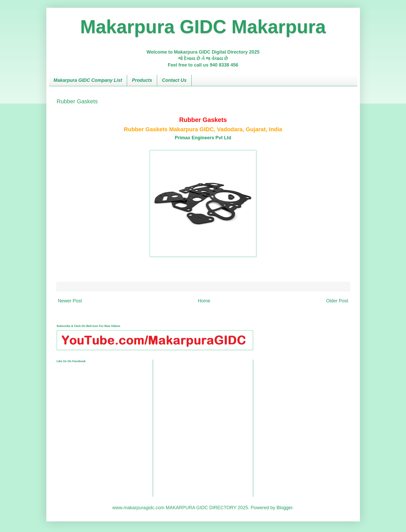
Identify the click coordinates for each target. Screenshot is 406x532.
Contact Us (174, 80)
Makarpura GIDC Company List (88, 80)
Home (204, 301)
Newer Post (70, 301)
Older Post (337, 301)
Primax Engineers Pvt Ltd (203, 138)
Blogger (284, 508)
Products (142, 80)
